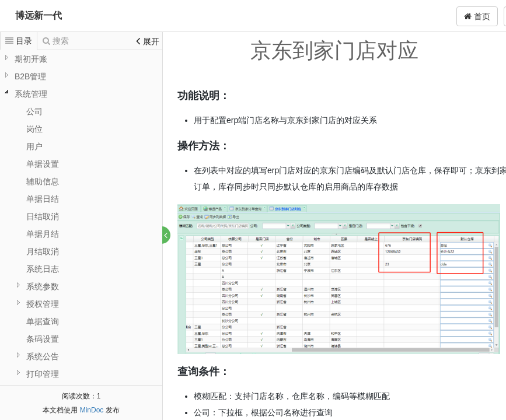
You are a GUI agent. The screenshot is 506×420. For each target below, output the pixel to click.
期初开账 (31, 59)
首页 (477, 16)
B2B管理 (30, 76)
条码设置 (43, 339)
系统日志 (43, 269)
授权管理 (43, 304)
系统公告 (43, 356)
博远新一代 (39, 15)
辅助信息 (43, 181)
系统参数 (43, 286)
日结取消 (43, 216)
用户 (34, 146)
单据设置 (43, 164)
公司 (34, 111)
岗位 (34, 129)
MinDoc (92, 410)
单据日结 (43, 199)
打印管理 (43, 374)
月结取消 (43, 251)
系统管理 (31, 94)
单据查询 (43, 321)
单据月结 (43, 234)
